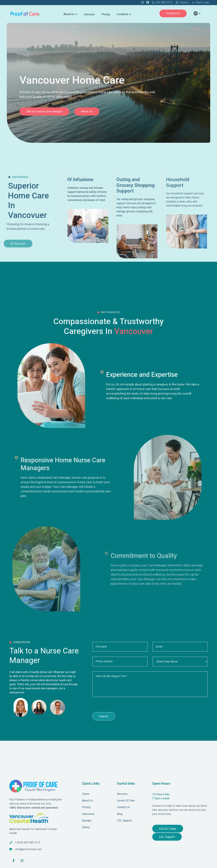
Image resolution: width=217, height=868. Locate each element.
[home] (26, 13)
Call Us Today (168, 829)
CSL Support (167, 837)
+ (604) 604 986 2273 (27, 842)
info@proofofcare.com (29, 849)
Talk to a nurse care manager (44, 112)
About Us (87, 112)
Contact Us (173, 13)
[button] (70, 13)
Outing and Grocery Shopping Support (143, 185)
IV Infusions (83, 179)
